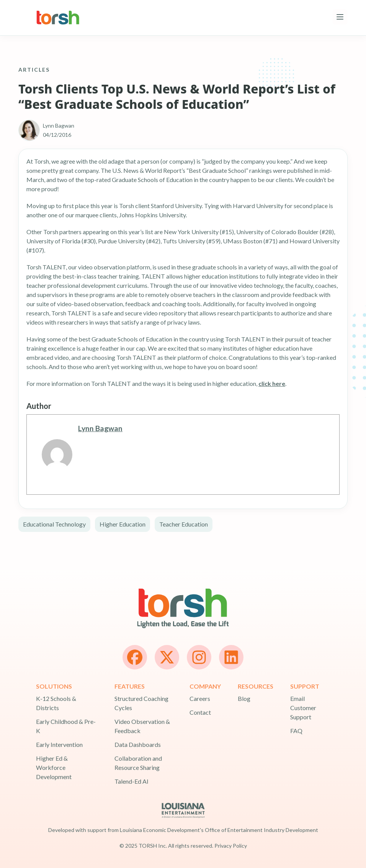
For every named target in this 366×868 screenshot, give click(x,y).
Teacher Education (184, 524)
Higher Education (123, 524)
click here (272, 383)
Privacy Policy (231, 846)
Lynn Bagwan (100, 428)
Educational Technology (54, 524)
